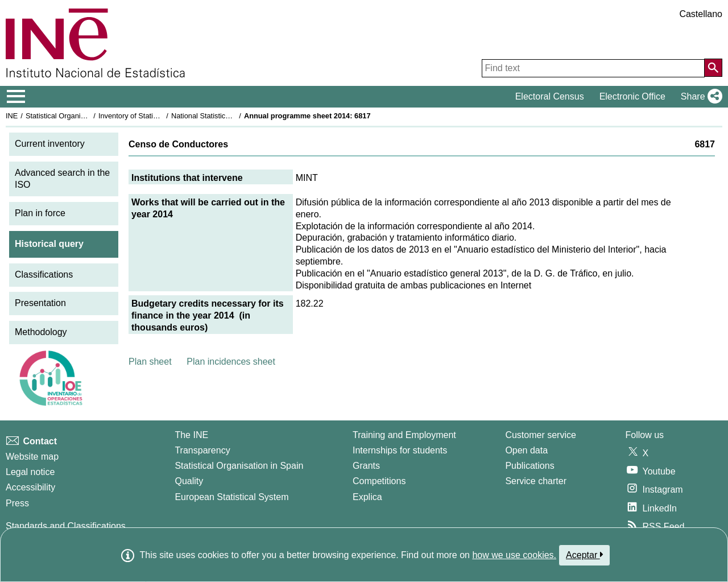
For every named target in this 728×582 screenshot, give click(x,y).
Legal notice (30, 472)
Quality (189, 481)
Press (17, 503)
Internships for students (400, 450)
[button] (699, 97)
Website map (32, 457)
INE (12, 116)
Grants (366, 466)
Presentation (40, 303)
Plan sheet (150, 362)
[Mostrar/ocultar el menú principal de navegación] (16, 97)
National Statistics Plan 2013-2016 (227, 116)
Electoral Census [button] (550, 96)
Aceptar (584, 555)
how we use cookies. (514, 555)
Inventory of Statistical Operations (153, 116)
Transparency (202, 450)
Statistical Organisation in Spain (77, 116)
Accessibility (30, 487)
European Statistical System (231, 497)
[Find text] (593, 68)
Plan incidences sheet (231, 362)
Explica (367, 497)
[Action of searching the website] (713, 68)
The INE (191, 435)
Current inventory (50, 144)
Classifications (44, 275)
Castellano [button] (701, 14)
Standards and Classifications (66, 526)
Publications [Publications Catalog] (530, 466)
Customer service (540, 435)
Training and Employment (404, 435)
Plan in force (40, 213)
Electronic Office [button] (632, 96)
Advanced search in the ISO (62, 179)
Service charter (536, 481)
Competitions (379, 481)
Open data (526, 450)
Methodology (41, 332)
